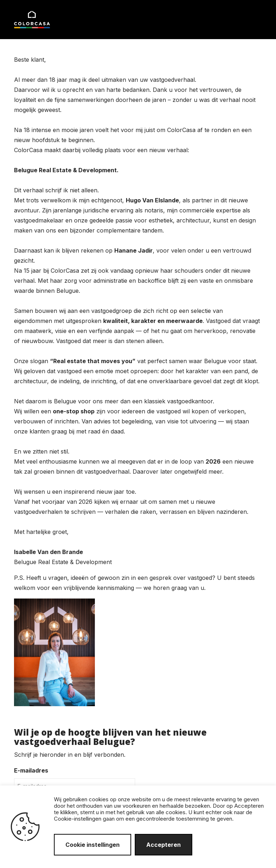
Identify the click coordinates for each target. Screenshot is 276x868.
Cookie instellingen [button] (93, 845)
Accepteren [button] (164, 845)
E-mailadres (31, 770)
